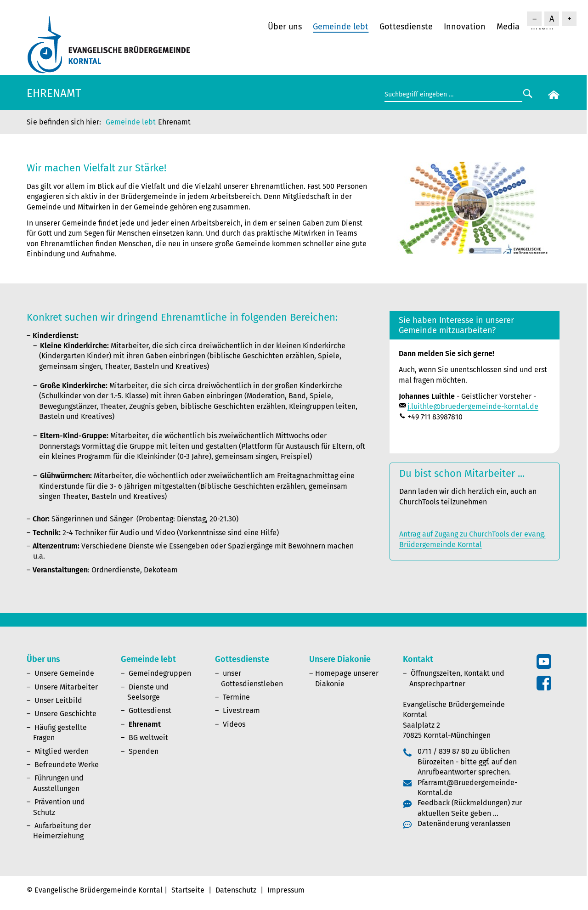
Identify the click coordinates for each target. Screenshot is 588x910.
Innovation (465, 27)
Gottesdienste (406, 27)
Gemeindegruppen (160, 673)
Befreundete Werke (67, 765)
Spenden (144, 751)
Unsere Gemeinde (64, 673)
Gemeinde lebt (341, 27)
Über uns (285, 27)
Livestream (241, 710)
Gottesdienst (150, 710)
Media (508, 27)
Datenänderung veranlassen (464, 823)
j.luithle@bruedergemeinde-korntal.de (473, 406)
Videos (234, 724)
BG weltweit (148, 738)
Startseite (188, 890)
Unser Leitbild (58, 700)
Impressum (286, 890)
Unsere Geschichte (65, 714)
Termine (236, 697)
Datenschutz (236, 890)
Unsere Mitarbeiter (66, 687)
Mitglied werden (62, 751)
